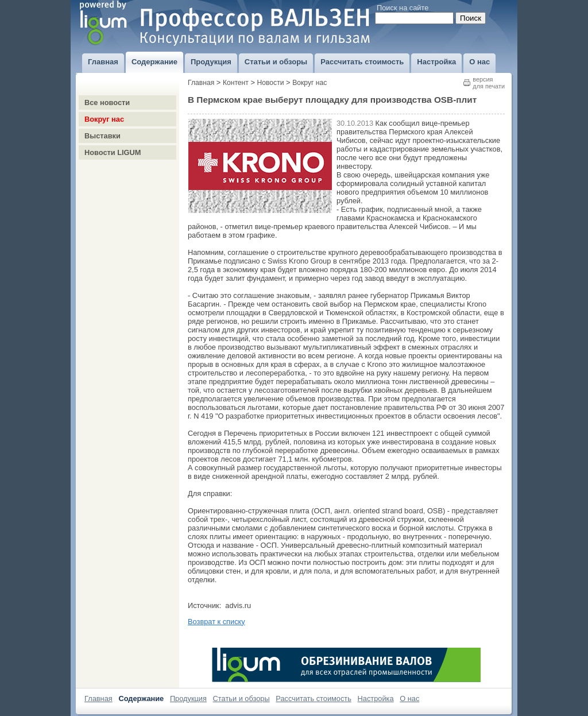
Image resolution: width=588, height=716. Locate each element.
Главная (201, 83)
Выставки (102, 136)
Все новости (107, 102)
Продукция (188, 698)
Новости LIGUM (113, 152)
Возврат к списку (216, 622)
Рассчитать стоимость (314, 698)
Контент (236, 83)
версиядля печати (489, 83)
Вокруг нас (104, 119)
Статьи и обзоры (241, 698)
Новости (271, 83)
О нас (409, 698)
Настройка (376, 698)
